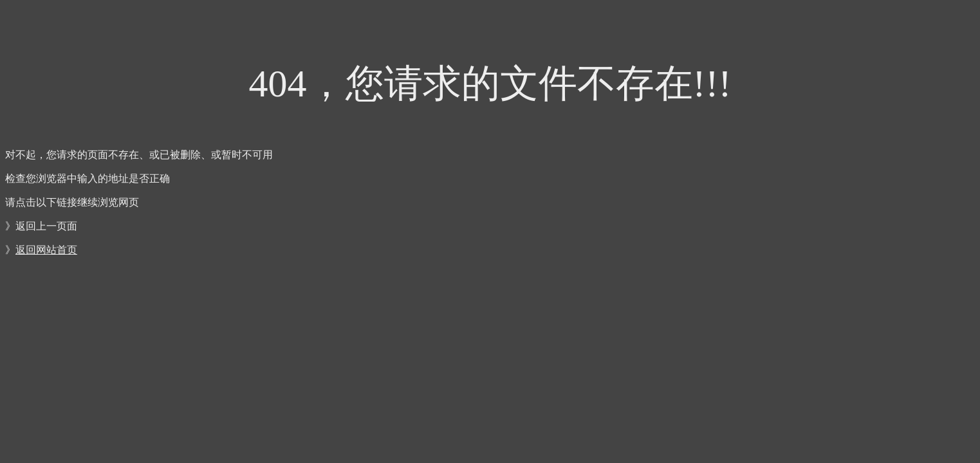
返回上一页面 (46, 226)
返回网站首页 (46, 250)
